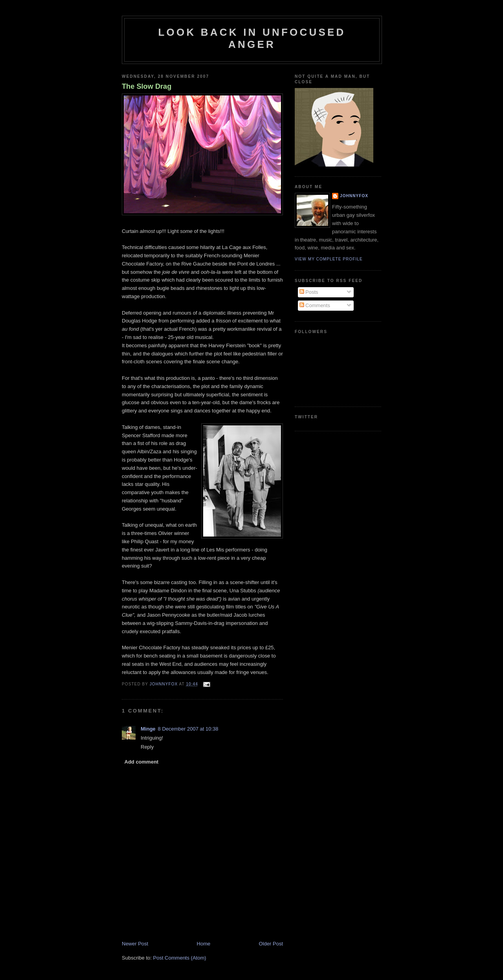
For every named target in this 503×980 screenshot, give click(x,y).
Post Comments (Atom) (180, 958)
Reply (147, 747)
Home (204, 944)
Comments (315, 305)
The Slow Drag (147, 86)
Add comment (142, 762)
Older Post (271, 944)
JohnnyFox (354, 196)
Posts (309, 292)
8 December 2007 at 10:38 (188, 729)
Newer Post (135, 944)
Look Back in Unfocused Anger (252, 38)
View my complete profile (329, 259)
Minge (148, 729)
